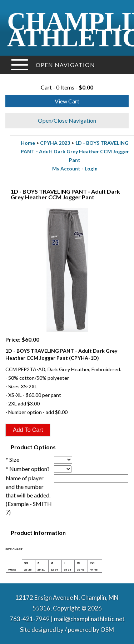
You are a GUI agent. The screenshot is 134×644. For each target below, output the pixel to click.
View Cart (67, 101)
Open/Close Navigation (67, 120)
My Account (66, 168)
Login (91, 168)
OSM (107, 630)
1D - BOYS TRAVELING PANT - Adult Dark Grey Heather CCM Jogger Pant (75, 151)
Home (28, 143)
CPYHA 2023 (55, 143)
